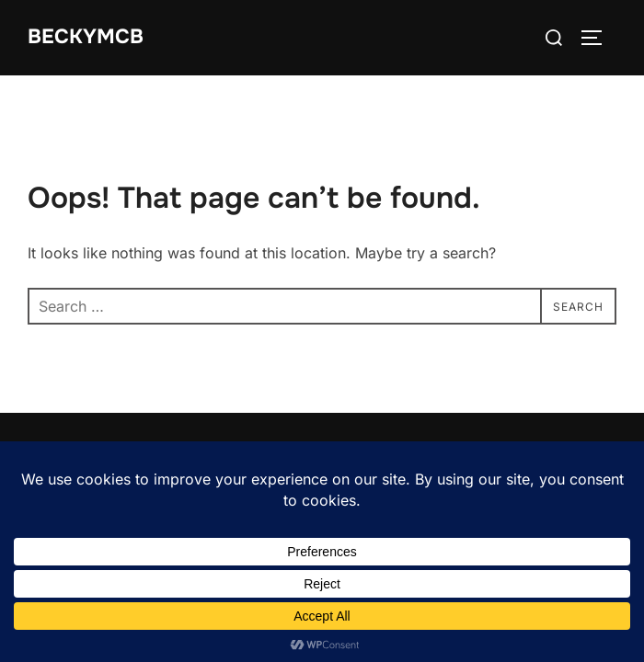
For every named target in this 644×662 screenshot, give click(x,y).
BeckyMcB (86, 37)
